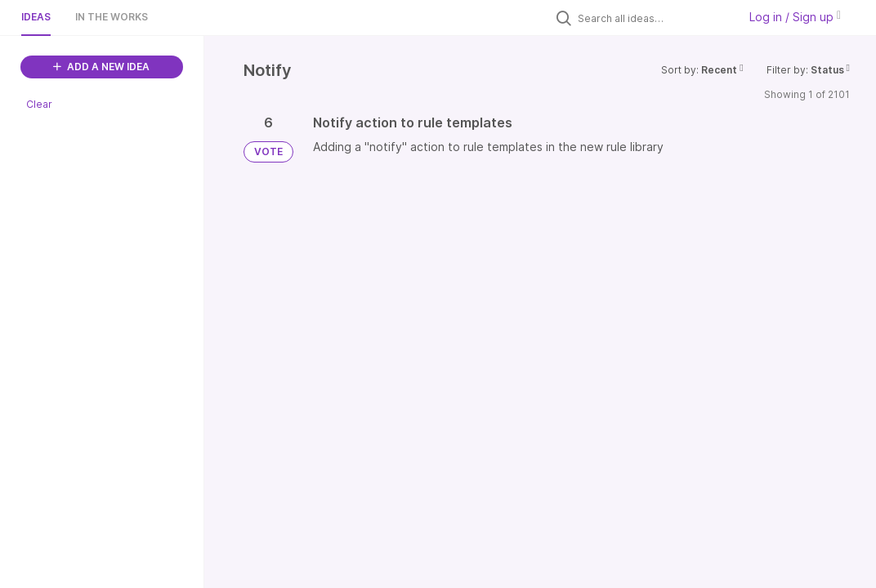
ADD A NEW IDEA (101, 67)
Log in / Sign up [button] (795, 17)
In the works (112, 17)
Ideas (36, 17)
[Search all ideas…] (654, 18)
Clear (39, 104)
